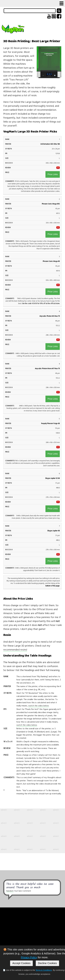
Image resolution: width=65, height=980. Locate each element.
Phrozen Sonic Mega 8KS (51, 204)
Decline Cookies (47, 963)
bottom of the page (52, 586)
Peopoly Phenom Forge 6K (50, 423)
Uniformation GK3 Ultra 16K (50, 144)
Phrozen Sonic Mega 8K (51, 261)
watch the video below (39, 706)
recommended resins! (15, 649)
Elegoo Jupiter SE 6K (53, 478)
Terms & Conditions (44, 970)
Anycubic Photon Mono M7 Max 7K (47, 368)
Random (10, 891)
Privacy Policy (29, 957)
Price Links (53, 174)
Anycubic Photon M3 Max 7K (50, 316)
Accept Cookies (21, 963)
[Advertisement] (32, 831)
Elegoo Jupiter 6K (54, 531)
